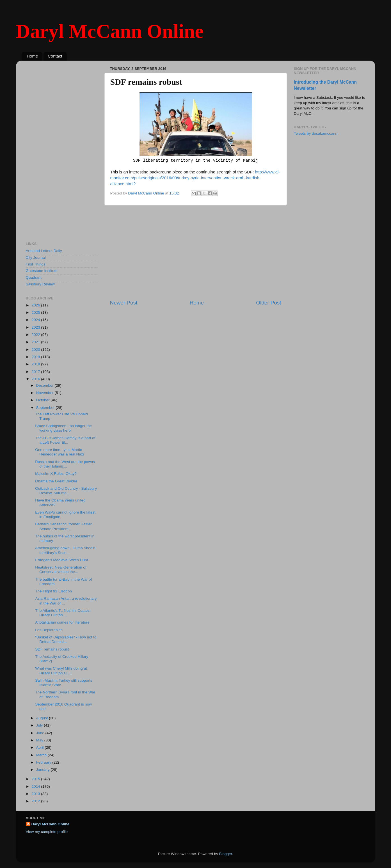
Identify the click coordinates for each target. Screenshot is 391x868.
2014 (36, 786)
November (45, 393)
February (44, 762)
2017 (36, 372)
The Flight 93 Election (53, 591)
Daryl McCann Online (110, 31)
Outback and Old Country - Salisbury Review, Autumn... (66, 491)
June (41, 733)
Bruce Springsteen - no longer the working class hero (63, 428)
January (44, 770)
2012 (36, 801)
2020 (36, 350)
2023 (36, 327)
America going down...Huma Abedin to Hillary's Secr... (65, 550)
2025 (36, 312)
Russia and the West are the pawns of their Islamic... (65, 464)
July (40, 725)
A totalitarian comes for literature (62, 622)
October (44, 400)
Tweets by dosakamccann (316, 133)
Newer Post (124, 303)
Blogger (226, 854)
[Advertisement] (196, 252)
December (45, 385)
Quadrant (34, 277)
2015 (36, 779)
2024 (36, 320)
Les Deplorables (49, 630)
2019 (36, 357)
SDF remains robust (52, 649)
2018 (36, 364)
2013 (36, 794)
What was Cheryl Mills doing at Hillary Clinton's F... (61, 671)
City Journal (36, 257)
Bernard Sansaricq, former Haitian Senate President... (64, 526)
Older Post (268, 303)
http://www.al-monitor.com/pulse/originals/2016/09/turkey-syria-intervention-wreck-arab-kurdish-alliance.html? (195, 178)
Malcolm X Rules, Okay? (56, 474)
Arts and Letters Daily (44, 251)
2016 (36, 379)
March (42, 755)
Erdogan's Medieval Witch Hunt (61, 560)
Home (32, 56)
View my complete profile (47, 832)
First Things (36, 264)
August (43, 718)
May (40, 740)
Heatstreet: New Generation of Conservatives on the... (61, 570)
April (41, 747)
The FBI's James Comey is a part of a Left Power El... (65, 440)
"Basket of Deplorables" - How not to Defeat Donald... (66, 639)
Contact (55, 56)
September (46, 408)
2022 (36, 335)
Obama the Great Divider (56, 481)
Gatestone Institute (42, 271)
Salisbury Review (40, 284)
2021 (36, 342)
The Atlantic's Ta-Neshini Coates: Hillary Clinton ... (63, 613)
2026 (36, 305)
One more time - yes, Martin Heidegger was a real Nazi (59, 452)
